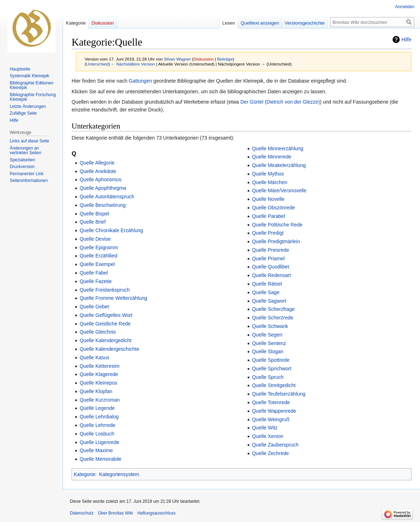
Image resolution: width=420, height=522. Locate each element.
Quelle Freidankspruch (105, 290)
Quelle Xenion (268, 436)
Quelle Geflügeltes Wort (106, 315)
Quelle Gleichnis (98, 332)
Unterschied (97, 64)
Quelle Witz (265, 428)
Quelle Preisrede (270, 250)
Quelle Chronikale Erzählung (111, 230)
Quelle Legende (97, 408)
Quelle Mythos (268, 174)
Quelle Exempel (97, 264)
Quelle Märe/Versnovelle (279, 190)
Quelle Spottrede (271, 360)
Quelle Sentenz (269, 343)
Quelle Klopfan (96, 391)
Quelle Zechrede (270, 453)
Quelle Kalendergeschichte (109, 349)
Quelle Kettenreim (99, 366)
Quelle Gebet (94, 307)
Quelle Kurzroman (100, 400)
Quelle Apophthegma (103, 188)
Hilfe (406, 40)
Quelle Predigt (268, 233)
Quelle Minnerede (272, 157)
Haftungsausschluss (156, 513)
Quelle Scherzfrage (273, 309)
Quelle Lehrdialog (99, 417)
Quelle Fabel (94, 273)
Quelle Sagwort (269, 301)
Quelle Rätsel (267, 284)
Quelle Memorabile (100, 459)
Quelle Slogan (268, 351)
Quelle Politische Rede (277, 225)
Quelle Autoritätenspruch (107, 197)
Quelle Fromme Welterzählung (113, 298)
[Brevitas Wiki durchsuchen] (372, 22)
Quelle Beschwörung (102, 205)
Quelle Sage (266, 292)
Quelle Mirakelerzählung (279, 165)
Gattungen (140, 81)
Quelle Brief (92, 222)
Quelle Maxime (96, 450)
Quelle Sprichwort (272, 369)
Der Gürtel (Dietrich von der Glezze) (280, 102)
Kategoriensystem (119, 474)
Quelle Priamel (268, 259)
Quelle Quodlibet (270, 267)
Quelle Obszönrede (273, 208)
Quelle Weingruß (271, 419)
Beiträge (225, 59)
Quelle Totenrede (271, 402)
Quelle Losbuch (97, 434)
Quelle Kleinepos (98, 383)
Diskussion (204, 59)
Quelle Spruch (268, 377)
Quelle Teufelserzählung (279, 394)
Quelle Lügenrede (99, 442)
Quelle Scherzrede (273, 318)
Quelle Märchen (269, 182)
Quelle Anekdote (98, 171)
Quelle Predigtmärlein (276, 241)
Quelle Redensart (271, 275)
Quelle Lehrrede (97, 425)
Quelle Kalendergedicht (105, 340)
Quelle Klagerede (99, 374)
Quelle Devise (95, 239)
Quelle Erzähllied (98, 256)
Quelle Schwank (270, 326)
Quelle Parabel (268, 216)
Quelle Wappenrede (274, 411)
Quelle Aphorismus (100, 179)
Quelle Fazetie (95, 281)
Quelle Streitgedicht (274, 385)
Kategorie (84, 474)
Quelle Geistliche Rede (105, 324)
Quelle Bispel (94, 214)
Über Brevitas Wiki (116, 513)
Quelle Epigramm (99, 247)
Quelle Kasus (94, 357)
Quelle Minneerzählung (278, 148)
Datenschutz (82, 513)
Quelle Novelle (268, 199)
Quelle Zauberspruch (275, 445)
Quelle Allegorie (97, 163)
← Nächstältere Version (133, 64)
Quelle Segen (267, 335)
